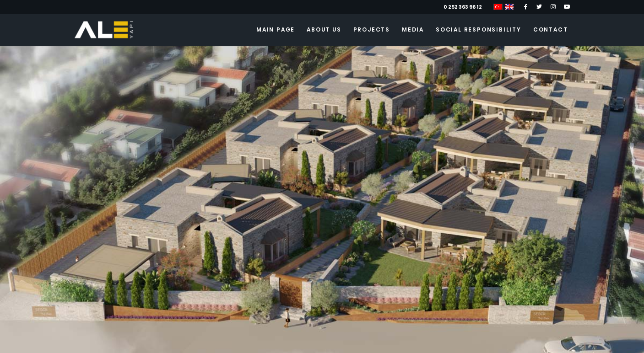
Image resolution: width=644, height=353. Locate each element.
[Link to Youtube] (567, 7)
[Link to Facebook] (526, 7)
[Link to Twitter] (539, 7)
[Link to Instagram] (553, 7)
